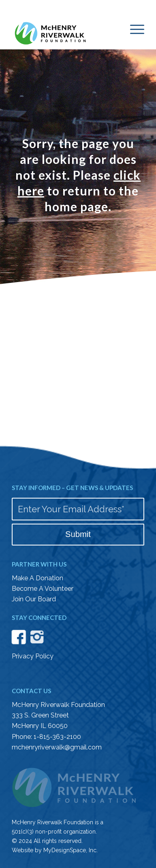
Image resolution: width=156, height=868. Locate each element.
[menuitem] (133, 29)
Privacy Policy (33, 656)
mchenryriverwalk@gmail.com (57, 747)
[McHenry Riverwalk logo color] (65, 32)
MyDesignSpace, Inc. (71, 850)
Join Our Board (34, 599)
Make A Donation (37, 578)
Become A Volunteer (43, 589)
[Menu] (133, 29)
